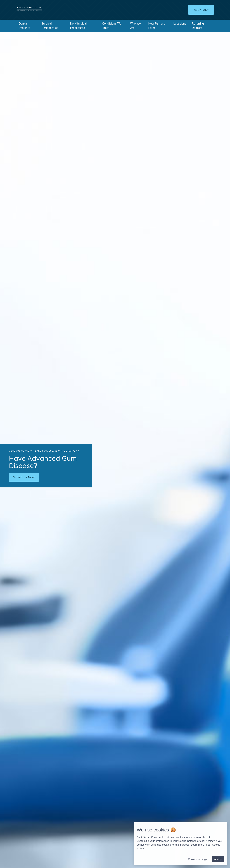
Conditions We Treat (112, 26)
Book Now (201, 10)
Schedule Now (24, 477)
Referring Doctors (198, 26)
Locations (180, 24)
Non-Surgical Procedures (78, 26)
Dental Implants (25, 26)
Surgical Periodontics (50, 26)
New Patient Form (157, 26)
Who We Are (135, 26)
